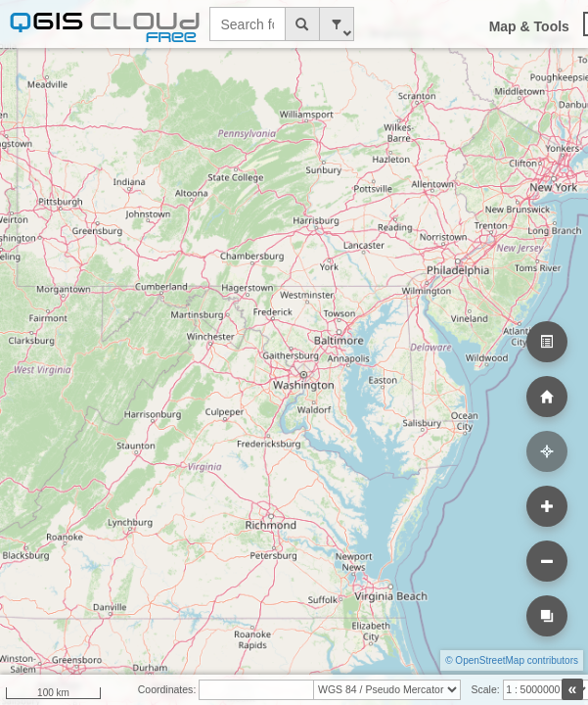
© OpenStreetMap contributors (512, 660)
